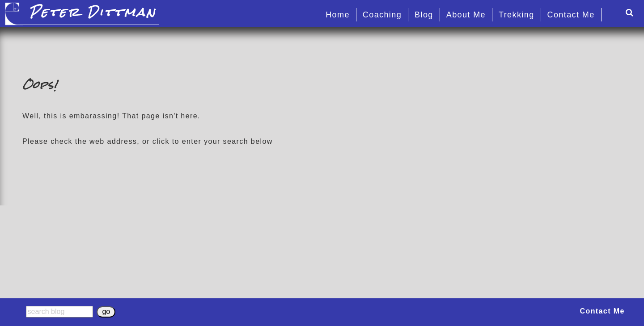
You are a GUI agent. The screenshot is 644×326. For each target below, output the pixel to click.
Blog (424, 15)
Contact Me (571, 15)
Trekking (517, 15)
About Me (466, 15)
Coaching (382, 15)
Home (338, 15)
